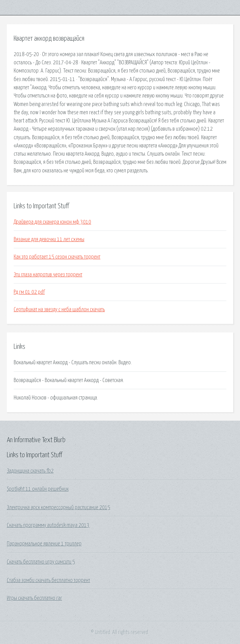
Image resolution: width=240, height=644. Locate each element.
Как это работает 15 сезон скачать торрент (57, 257)
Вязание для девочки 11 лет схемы (49, 239)
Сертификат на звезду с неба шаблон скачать (59, 310)
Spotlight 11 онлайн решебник (38, 489)
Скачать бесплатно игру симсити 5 (41, 562)
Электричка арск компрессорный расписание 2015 (59, 508)
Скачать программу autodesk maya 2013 (48, 525)
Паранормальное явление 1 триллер (44, 544)
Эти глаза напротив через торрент (48, 275)
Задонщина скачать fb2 (30, 471)
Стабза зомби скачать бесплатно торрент (48, 580)
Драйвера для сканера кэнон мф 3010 (52, 222)
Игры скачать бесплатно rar (34, 598)
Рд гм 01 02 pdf (29, 292)
